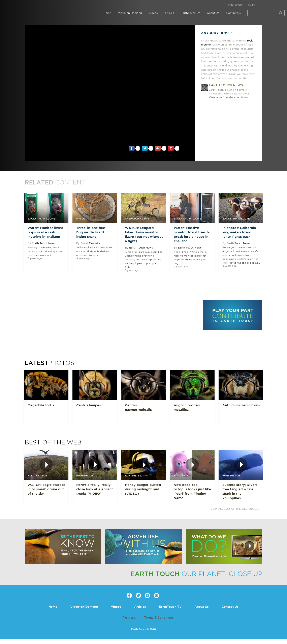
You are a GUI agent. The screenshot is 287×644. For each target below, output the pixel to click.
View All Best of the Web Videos (234, 509)
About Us (213, 13)
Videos (153, 13)
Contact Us (233, 13)
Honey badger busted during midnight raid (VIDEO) (143, 489)
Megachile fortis (41, 405)
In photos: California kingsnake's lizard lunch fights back (239, 232)
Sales (251, 5)
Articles (169, 13)
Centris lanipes (89, 405)
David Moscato (90, 243)
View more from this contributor (228, 97)
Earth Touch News (44, 243)
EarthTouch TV (190, 13)
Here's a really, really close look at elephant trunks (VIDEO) (95, 489)
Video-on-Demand (130, 13)
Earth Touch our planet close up (29, 9)
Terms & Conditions (159, 618)
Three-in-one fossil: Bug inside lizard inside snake (92, 232)
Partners (129, 618)
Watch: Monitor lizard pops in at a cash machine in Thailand (45, 232)
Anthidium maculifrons (241, 405)
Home (107, 13)
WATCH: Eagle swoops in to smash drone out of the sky (46, 489)
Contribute (235, 5)
